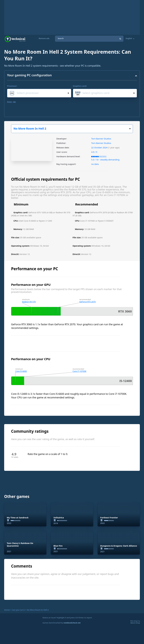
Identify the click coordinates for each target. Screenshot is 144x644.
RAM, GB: (12, 102)
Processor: (12, 86)
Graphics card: (80, 86)
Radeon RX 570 (29, 302)
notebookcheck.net (72, 623)
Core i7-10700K (79, 371)
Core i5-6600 (21, 371)
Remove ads (44, 38)
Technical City (15, 39)
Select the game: (130, 129)
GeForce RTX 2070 (87, 302)
